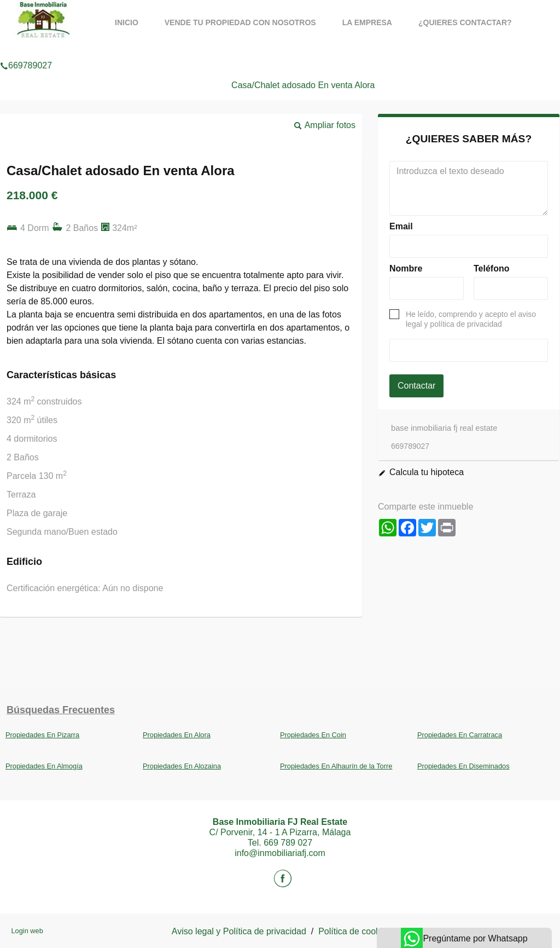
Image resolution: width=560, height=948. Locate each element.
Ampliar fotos (330, 125)
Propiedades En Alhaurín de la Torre (336, 766)
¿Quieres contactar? (465, 22)
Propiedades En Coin (313, 735)
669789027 (26, 51)
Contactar (416, 386)
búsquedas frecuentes (61, 710)
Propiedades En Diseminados (463, 766)
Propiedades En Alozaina (182, 766)
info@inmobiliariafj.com (280, 853)
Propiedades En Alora (177, 735)
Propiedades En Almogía (44, 766)
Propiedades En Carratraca (460, 735)
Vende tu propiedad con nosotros (240, 22)
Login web (27, 931)
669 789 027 (288, 843)
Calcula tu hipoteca (427, 472)
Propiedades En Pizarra (42, 735)
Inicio (127, 22)
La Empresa (367, 22)
